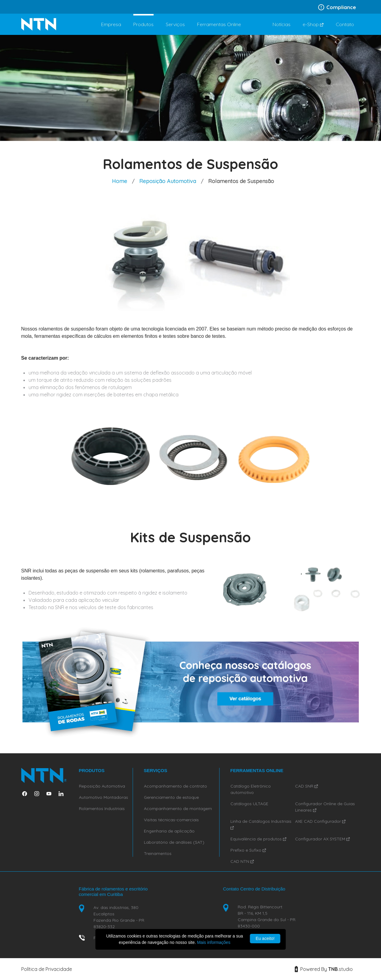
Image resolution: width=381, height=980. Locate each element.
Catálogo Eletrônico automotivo (251, 789)
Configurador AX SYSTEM (322, 839)
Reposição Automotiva (168, 181)
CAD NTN (242, 861)
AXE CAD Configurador (320, 821)
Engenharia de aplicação (169, 831)
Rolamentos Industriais (102, 809)
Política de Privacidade (47, 969)
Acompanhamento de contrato (175, 786)
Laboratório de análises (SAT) (174, 842)
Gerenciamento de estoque (171, 797)
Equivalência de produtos (258, 839)
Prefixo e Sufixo (248, 850)
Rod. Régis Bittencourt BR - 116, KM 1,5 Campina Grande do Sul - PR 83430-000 (267, 916)
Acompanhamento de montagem (178, 809)
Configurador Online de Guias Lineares (325, 807)
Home (120, 181)
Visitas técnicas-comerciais (171, 820)
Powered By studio (324, 969)
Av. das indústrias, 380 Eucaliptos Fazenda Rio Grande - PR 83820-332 (119, 917)
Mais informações (214, 942)
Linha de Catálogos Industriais (261, 824)
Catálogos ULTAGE (249, 804)
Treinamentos (158, 853)
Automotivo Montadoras (104, 797)
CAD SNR (306, 786)
